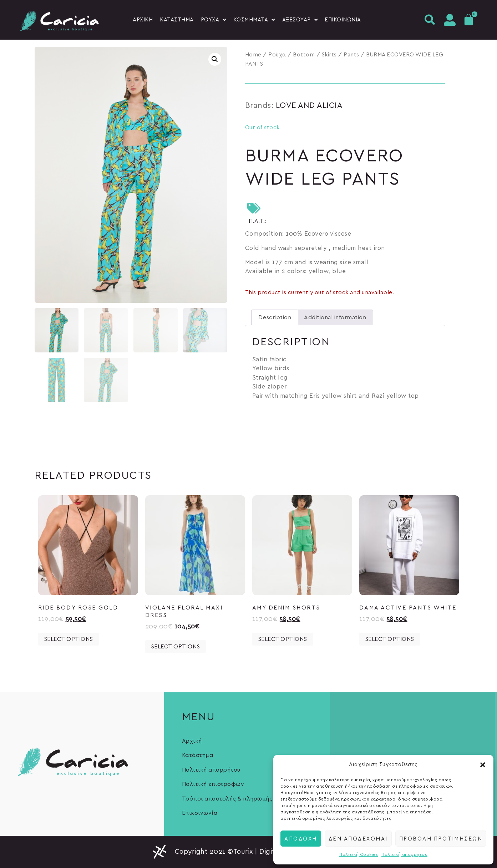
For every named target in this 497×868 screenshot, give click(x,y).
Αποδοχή (301, 838)
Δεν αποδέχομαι (358, 838)
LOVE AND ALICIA (309, 105)
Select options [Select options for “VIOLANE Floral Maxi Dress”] (176, 647)
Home (253, 55)
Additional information (335, 317)
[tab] (275, 317)
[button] (483, 765)
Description (275, 317)
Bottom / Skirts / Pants (326, 55)
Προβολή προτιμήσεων (441, 838)
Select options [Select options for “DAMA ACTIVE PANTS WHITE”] (390, 639)
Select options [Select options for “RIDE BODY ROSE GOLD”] (69, 639)
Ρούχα (277, 55)
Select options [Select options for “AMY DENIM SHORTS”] (283, 639)
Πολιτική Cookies (359, 854)
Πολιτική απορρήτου (404, 854)
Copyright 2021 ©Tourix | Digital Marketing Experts (259, 852)
